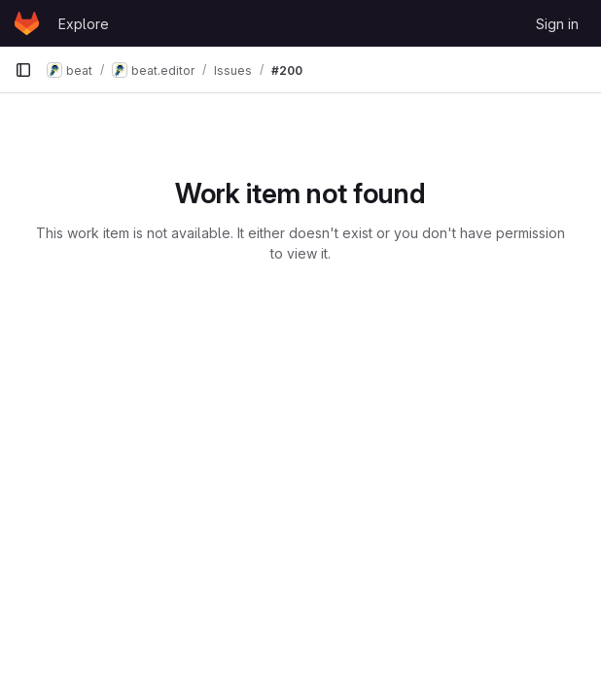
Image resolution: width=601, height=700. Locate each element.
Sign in (557, 24)
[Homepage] (27, 23)
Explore (84, 24)
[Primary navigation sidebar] (23, 70)
